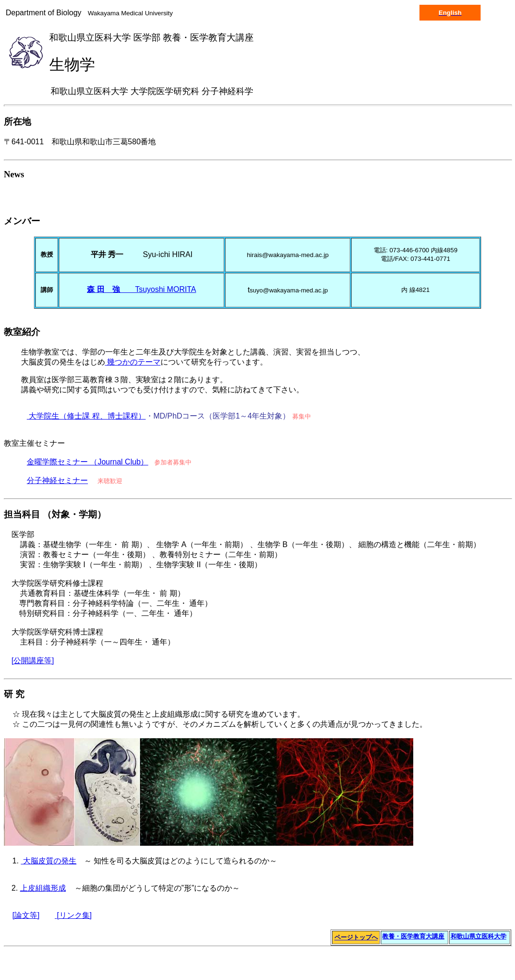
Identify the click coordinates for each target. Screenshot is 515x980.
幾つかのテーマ (133, 362)
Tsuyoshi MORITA (141, 289)
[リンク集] (73, 915)
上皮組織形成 (43, 888)
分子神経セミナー (57, 480)
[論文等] (26, 915)
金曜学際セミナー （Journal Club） (87, 462)
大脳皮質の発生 (49, 861)
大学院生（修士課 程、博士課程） (86, 416)
